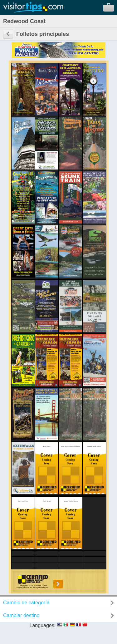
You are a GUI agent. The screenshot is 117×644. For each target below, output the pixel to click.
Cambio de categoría (26, 603)
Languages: (43, 625)
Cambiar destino (21, 615)
